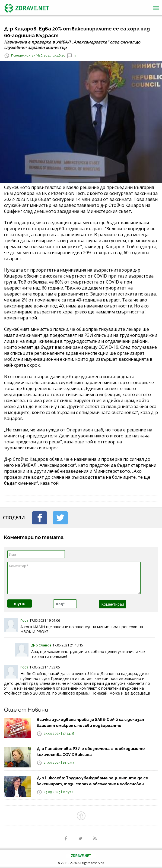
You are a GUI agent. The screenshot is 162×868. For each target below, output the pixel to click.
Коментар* (74, 578)
